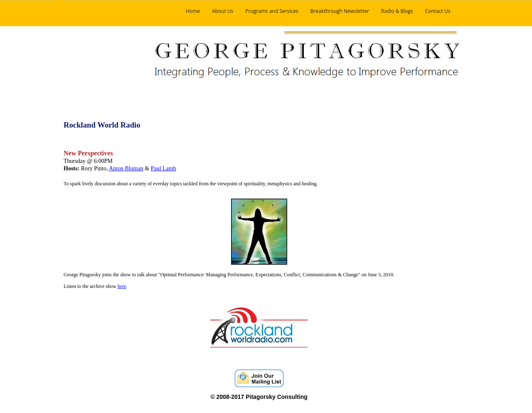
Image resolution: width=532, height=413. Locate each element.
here (122, 286)
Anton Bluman (126, 168)
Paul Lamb (164, 168)
